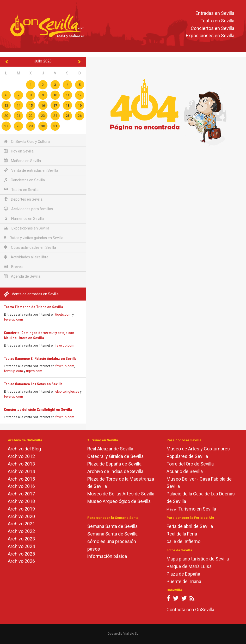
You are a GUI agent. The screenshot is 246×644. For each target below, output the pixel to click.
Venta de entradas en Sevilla (31, 170)
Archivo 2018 (21, 501)
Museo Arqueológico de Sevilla (119, 501)
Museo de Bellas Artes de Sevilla (121, 494)
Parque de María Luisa (189, 566)
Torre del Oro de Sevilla (190, 464)
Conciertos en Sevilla (213, 28)
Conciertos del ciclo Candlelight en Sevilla (38, 410)
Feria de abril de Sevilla (190, 526)
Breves (13, 267)
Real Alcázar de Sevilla (110, 449)
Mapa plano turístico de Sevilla (198, 559)
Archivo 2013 (21, 464)
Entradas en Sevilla (215, 13)
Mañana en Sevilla (22, 161)
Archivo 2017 (21, 494)
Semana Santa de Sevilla (112, 526)
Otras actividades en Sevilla (30, 247)
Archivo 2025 (21, 554)
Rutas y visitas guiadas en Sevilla (34, 238)
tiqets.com (63, 314)
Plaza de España (183, 574)
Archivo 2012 (21, 456)
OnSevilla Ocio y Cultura (27, 141)
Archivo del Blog (24, 449)
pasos (94, 549)
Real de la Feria (182, 534)
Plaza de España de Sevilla (114, 464)
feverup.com (13, 319)
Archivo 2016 (21, 486)
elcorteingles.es (67, 391)
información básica (107, 556)
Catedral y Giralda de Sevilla (115, 456)
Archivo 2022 (21, 531)
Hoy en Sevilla (19, 151)
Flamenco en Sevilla (24, 218)
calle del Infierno (183, 541)
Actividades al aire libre (26, 257)
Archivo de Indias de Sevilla (115, 471)
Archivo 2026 (21, 561)
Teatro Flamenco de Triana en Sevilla (33, 307)
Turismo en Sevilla (197, 509)
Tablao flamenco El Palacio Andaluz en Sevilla (40, 359)
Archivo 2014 (21, 471)
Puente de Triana (184, 581)
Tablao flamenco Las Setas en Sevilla (33, 384)
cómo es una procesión (112, 541)
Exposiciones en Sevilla (210, 36)
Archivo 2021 (21, 524)
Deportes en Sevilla (23, 199)
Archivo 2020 (21, 516)
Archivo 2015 (21, 479)
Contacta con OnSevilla (190, 610)
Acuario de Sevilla (185, 471)
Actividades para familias (28, 209)
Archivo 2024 (21, 546)
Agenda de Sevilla (22, 276)
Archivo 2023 (21, 539)
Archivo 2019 (21, 509)
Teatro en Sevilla (217, 21)
